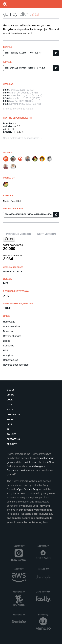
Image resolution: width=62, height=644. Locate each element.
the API (47, 462)
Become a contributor (19, 470)
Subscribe (9, 346)
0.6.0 (6, 90)
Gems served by (43, 592)
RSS (6, 350)
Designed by (44, 546)
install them (30, 462)
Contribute (13, 415)
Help (9, 424)
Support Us (13, 439)
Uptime (10, 395)
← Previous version (17, 234)
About (10, 419)
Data (9, 405)
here (46, 522)
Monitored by (20, 592)
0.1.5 (6, 104)
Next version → (48, 234)
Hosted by (20, 569)
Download (9, 331)
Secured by (44, 615)
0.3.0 (6, 98)
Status (11, 390)
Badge (7, 341)
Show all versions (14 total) (18, 109)
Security (12, 444)
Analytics (8, 355)
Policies (11, 434)
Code (10, 400)
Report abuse (11, 360)
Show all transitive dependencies (21, 138)
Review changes (12, 336)
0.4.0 (6, 95)
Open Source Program (30, 489)
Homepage (9, 322)
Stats (10, 410)
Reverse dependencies (16, 365)
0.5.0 (6, 93)
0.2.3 (6, 101)
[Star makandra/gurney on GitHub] (9, 239)
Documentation (11, 326)
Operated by (20, 547)
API (8, 429)
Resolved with (44, 569)
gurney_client (17, 14)
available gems (37, 466)
